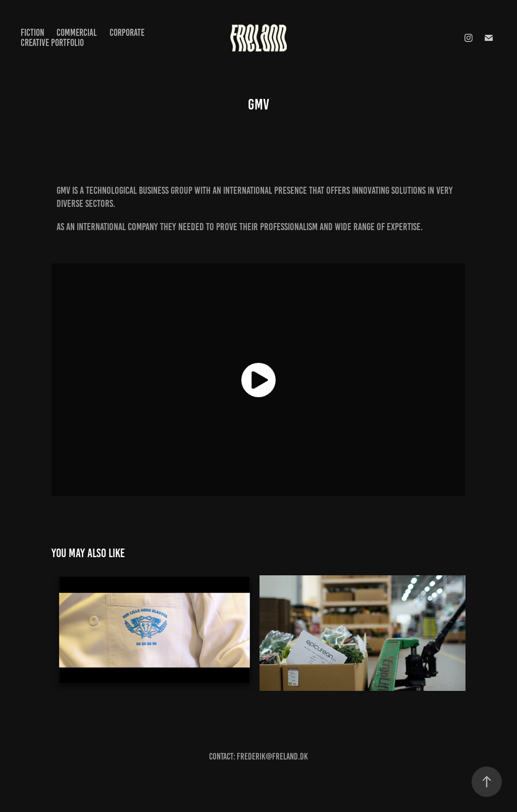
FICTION (33, 33)
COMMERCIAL (77, 33)
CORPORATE (127, 33)
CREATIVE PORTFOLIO (52, 43)
